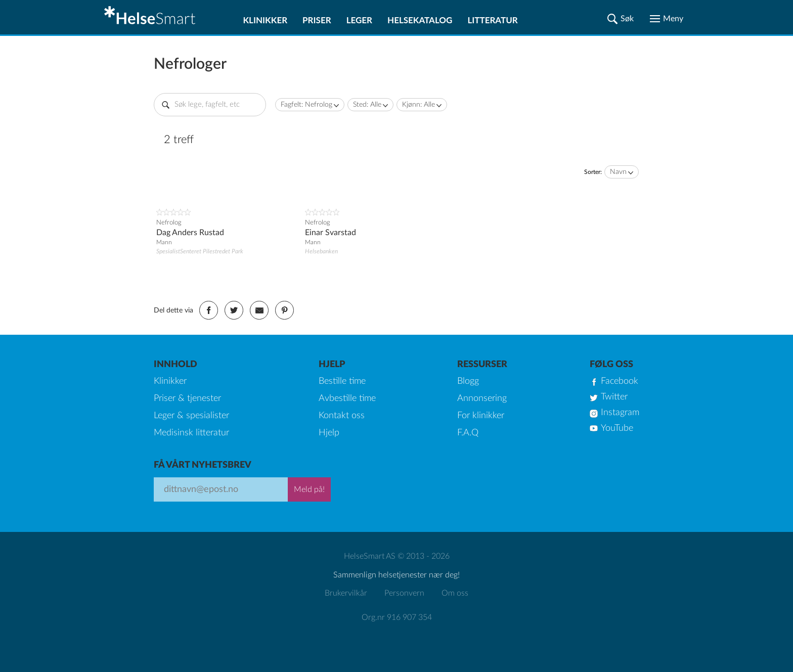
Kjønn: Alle (418, 105)
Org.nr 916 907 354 (397, 617)
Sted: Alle (367, 105)
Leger (359, 20)
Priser (317, 20)
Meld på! (309, 489)
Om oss (455, 593)
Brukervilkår (346, 593)
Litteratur (492, 20)
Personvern (404, 593)
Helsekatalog (420, 20)
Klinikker (265, 20)
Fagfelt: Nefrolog (306, 105)
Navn (618, 172)
